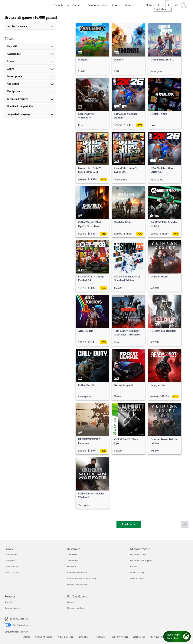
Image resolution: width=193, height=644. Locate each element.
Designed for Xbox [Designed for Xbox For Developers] (76, 608)
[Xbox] (42, 5)
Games (77, 5)
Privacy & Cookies (65, 637)
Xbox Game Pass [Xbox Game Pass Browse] (12, 566)
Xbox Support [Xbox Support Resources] (73, 560)
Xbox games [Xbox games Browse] (10, 560)
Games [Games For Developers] (70, 602)
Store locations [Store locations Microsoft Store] (137, 579)
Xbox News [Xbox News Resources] (72, 554)
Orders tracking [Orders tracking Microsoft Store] (137, 573)
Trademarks (100, 637)
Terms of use (84, 637)
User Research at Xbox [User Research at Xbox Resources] (78, 585)
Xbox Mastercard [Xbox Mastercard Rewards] (12, 608)
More (128, 5)
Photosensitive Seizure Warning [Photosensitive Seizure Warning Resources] (82, 579)
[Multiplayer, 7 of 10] (30, 92)
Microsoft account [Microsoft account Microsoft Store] (138, 554)
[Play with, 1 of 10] (30, 46)
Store (114, 5)
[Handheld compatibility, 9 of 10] (30, 107)
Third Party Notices (119, 637)
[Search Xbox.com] (169, 5)
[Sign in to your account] (184, 5)
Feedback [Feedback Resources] (72, 566)
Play (105, 5)
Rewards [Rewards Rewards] (8, 602)
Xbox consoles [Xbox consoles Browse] (11, 554)
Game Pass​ (60, 5)
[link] (92, 49)
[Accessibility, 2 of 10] (30, 54)
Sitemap (26, 637)
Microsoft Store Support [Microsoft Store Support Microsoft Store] (141, 560)
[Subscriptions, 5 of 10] (30, 76)
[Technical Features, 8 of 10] (30, 99)
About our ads (156, 637)
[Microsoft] (17, 5)
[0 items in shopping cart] (176, 5)
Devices (92, 5)
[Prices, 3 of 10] (30, 61)
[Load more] (129, 524)
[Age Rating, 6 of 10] (30, 84)
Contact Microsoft (43, 637)
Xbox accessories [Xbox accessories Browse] (12, 573)
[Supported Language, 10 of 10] (30, 114)
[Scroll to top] (185, 524)
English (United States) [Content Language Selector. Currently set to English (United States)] (21, 619)
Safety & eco (139, 637)
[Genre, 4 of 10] (30, 69)
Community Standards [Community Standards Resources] (77, 573)
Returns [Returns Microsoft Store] (134, 566)
